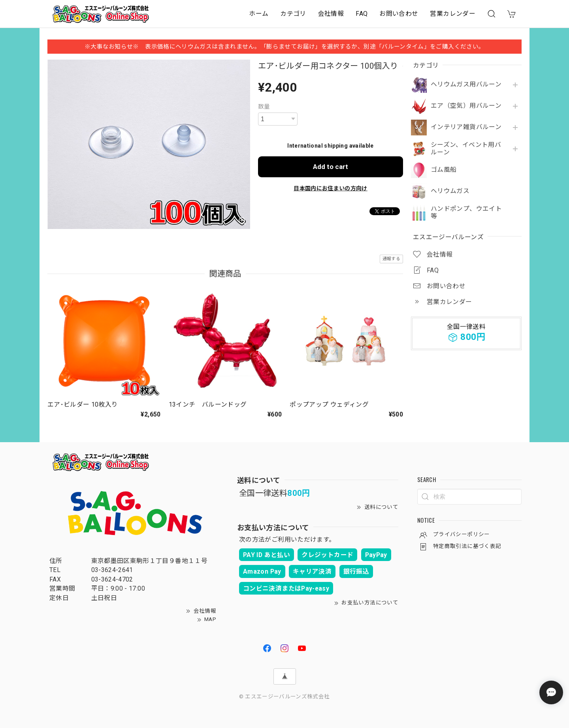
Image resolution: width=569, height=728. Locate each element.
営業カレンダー (453, 14)
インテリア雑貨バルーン (466, 127)
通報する (391, 259)
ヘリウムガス (450, 191)
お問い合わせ (399, 14)
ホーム (259, 14)
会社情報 (331, 14)
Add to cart (331, 167)
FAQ (362, 14)
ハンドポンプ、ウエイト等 (466, 213)
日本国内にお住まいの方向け (331, 188)
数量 (264, 107)
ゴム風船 (444, 170)
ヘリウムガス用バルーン (466, 84)
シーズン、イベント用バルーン (466, 149)
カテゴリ (293, 14)
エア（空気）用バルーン (466, 106)
